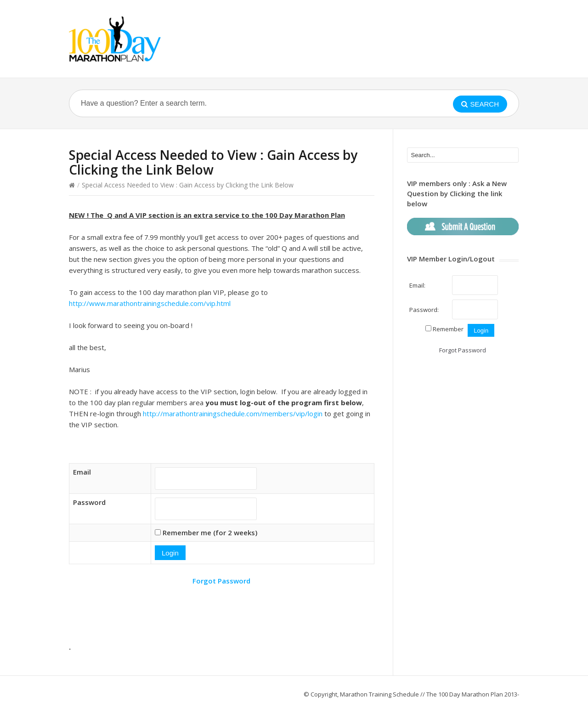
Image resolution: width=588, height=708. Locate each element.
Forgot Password (221, 581)
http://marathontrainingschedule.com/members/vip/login (233, 413)
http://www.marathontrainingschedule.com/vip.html (150, 303)
